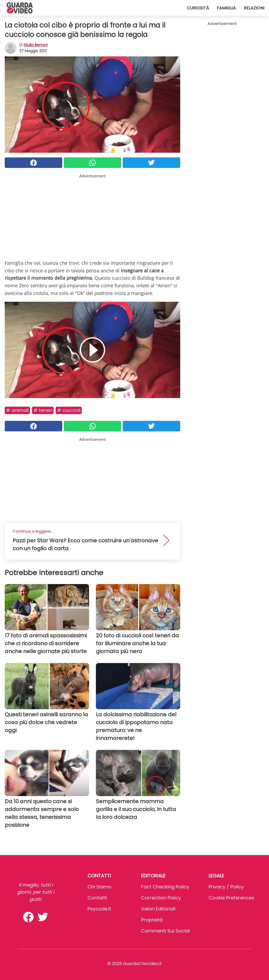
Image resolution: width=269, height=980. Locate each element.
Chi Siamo (99, 887)
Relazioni (254, 8)
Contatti (97, 898)
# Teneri (43, 410)
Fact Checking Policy (165, 887)
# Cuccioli (69, 410)
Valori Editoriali (158, 909)
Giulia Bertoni (36, 45)
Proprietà (152, 920)
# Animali (17, 410)
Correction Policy (161, 898)
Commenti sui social (165, 931)
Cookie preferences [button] (231, 898)
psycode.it (99, 909)
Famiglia (226, 8)
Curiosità (198, 8)
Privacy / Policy (226, 887)
